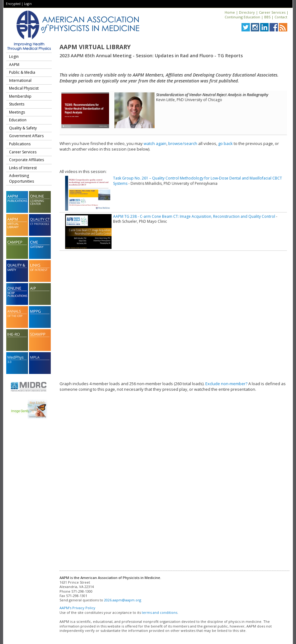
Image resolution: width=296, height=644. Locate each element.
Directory (247, 12)
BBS (267, 17)
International (20, 80)
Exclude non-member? (226, 384)
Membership (20, 96)
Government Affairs (26, 136)
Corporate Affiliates (26, 160)
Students (17, 104)
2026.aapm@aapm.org (123, 600)
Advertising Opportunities (21, 178)
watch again (155, 143)
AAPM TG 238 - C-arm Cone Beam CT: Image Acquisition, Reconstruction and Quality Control (194, 216)
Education (18, 120)
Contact (281, 17)
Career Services (272, 12)
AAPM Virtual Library (95, 47)
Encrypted (13, 4)
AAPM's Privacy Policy (77, 608)
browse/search (183, 143)
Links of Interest (23, 168)
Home (230, 12)
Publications (20, 144)
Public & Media (22, 72)
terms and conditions (160, 612)
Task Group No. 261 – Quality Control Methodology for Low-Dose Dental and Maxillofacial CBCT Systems (198, 181)
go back (225, 143)
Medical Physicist (24, 88)
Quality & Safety (23, 128)
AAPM (14, 65)
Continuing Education (242, 17)
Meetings (17, 112)
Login (28, 4)
